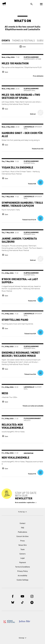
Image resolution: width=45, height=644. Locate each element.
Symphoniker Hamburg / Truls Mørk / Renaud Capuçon (22, 204)
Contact (22, 524)
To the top (21, 512)
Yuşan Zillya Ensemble (17, 168)
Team (23, 550)
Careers (22, 554)
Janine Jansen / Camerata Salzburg (19, 240)
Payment (23, 563)
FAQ (22, 528)
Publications (22, 532)
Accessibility (22, 576)
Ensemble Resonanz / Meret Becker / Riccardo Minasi (21, 354)
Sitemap (21, 638)
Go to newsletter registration (25, 503)
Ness (5, 393)
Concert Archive (22, 537)
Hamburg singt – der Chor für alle (22, 135)
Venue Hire (23, 545)
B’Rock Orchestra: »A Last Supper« (20, 281)
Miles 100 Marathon (15, 64)
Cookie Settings (22, 580)
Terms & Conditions (23, 567)
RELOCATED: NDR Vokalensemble (13, 426)
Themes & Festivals (23, 41)
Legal (22, 558)
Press (22, 541)
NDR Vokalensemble (15, 458)
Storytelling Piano (15, 320)
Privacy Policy (23, 571)
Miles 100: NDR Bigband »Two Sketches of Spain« (21, 96)
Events (6, 41)
